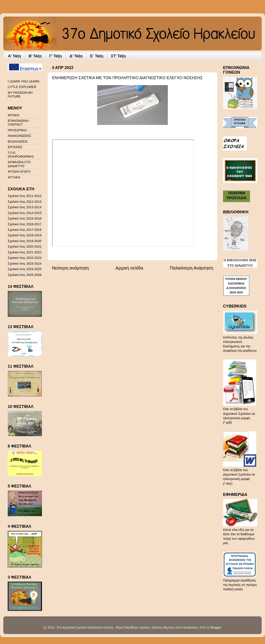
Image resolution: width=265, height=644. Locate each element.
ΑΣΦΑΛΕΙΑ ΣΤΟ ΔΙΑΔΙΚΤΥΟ (19, 164)
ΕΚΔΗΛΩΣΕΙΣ (18, 141)
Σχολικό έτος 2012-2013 (25, 202)
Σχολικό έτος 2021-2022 (25, 252)
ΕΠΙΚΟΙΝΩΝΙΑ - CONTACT (19, 123)
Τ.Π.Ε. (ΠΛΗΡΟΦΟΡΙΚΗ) (21, 155)
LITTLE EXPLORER (22, 87)
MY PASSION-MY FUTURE (20, 95)
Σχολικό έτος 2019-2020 (25, 241)
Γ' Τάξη (56, 56)
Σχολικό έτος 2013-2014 (25, 207)
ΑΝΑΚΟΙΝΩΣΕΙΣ (19, 136)
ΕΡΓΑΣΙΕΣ (15, 147)
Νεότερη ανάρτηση (70, 268)
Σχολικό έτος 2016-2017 (25, 224)
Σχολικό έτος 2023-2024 (25, 264)
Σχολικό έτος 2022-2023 (25, 258)
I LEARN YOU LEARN (24, 81)
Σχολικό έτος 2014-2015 (25, 213)
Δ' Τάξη (76, 56)
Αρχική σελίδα (129, 268)
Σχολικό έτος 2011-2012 (25, 196)
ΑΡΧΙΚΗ (14, 115)
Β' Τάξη (35, 56)
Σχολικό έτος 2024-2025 (25, 269)
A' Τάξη (14, 56)
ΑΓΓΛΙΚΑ (14, 177)
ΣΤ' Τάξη (118, 56)
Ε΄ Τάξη (97, 56)
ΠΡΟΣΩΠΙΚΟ (17, 130)
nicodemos (190, 627)
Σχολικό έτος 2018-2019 (25, 235)
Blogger (216, 627)
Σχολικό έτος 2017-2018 (25, 230)
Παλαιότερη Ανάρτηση (191, 268)
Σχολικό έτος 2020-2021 (25, 247)
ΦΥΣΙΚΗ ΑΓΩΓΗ (19, 172)
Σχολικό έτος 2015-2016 (25, 218)
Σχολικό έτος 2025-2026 (25, 275)
